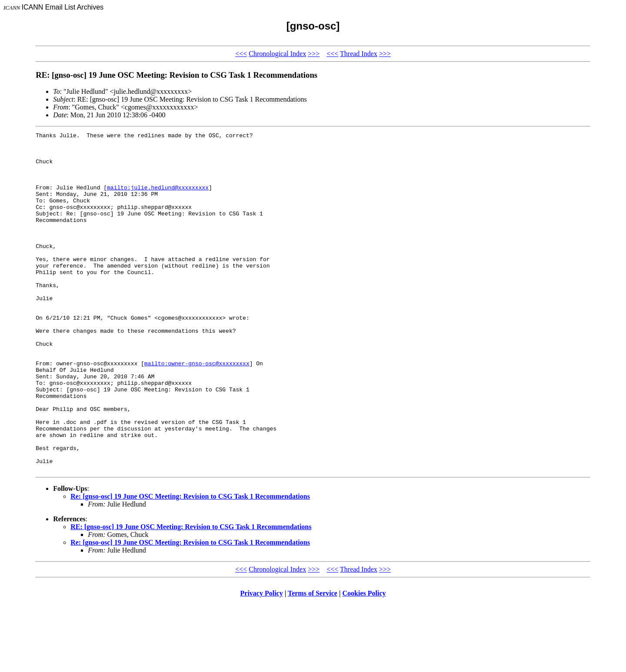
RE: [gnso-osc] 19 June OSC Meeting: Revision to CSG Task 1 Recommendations (191, 594)
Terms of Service (313, 661)
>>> (314, 54)
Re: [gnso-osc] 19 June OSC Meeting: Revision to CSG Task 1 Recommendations (190, 564)
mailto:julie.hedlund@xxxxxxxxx (158, 199)
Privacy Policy (262, 661)
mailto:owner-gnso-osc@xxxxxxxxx (197, 410)
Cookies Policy (364, 661)
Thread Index (359, 54)
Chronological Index (277, 54)
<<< (241, 54)
